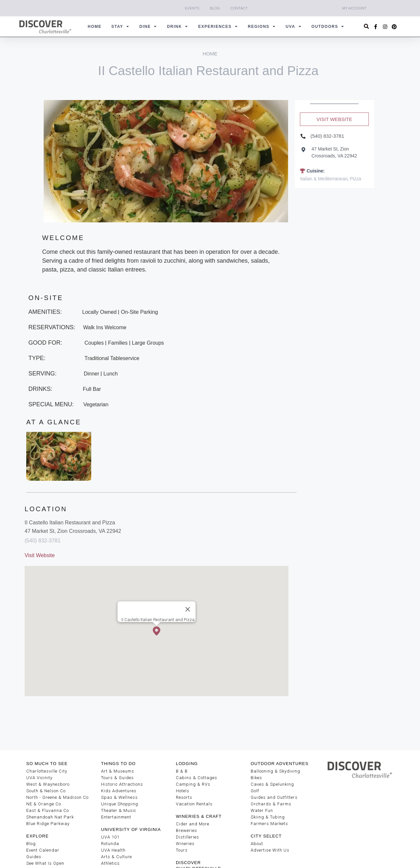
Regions (262, 27)
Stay (120, 27)
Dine (148, 27)
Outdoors (328, 27)
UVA (294, 27)
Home (94, 27)
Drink (178, 27)
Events (192, 8)
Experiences (218, 27)
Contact (239, 8)
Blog (215, 8)
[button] (367, 27)
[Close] (188, 609)
